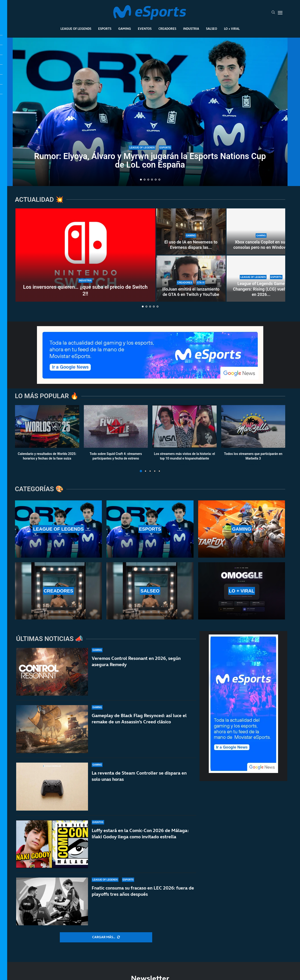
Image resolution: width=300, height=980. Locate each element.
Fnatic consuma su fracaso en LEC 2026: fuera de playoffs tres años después (143, 892)
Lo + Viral (232, 29)
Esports (105, 29)
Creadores (167, 29)
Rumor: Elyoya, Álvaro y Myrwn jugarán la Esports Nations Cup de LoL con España (150, 161)
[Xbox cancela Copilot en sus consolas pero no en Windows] (261, 231)
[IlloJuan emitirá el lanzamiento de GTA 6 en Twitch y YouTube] (191, 279)
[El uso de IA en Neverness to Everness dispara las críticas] (191, 231)
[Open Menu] (280, 13)
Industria (191, 29)
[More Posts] (106, 937)
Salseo (212, 29)
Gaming (125, 29)
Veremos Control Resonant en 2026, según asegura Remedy (136, 661)
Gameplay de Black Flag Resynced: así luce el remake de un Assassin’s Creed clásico (139, 719)
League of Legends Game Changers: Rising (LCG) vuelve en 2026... (261, 289)
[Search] (273, 13)
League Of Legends (76, 29)
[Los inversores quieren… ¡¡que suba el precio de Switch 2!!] (85, 255)
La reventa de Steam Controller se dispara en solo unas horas (139, 776)
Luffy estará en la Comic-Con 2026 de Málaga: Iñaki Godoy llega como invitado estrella (140, 834)
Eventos (145, 29)
